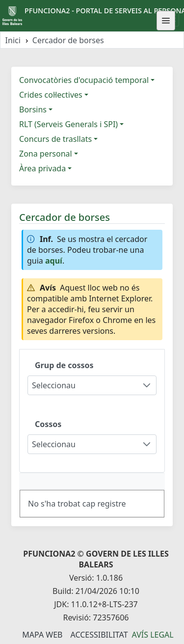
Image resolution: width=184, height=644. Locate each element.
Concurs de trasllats (55, 139)
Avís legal (153, 635)
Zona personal (46, 154)
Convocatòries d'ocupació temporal (84, 80)
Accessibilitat (99, 635)
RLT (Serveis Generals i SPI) (68, 124)
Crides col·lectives (51, 95)
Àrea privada (42, 168)
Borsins (33, 109)
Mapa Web (42, 635)
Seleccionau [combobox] (54, 385)
